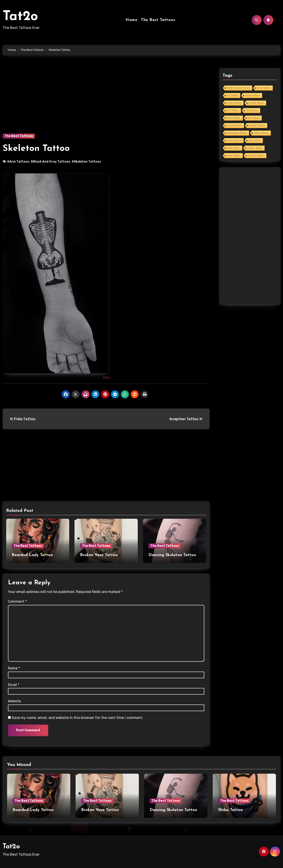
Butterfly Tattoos (257, 125)
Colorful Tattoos (256, 103)
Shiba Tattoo (230, 810)
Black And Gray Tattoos (238, 88)
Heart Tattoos (233, 148)
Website (14, 701)
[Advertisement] (107, 101)
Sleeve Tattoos (234, 140)
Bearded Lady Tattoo (32, 555)
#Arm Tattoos (18, 162)
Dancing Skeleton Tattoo (172, 555)
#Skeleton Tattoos (86, 162)
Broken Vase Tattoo (99, 555)
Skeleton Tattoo (36, 149)
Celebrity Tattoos (256, 155)
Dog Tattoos (254, 140)
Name (14, 668)
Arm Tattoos (233, 110)
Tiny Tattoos (252, 110)
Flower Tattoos (234, 103)
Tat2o (20, 17)
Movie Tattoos (234, 118)
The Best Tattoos (158, 20)
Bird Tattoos (254, 118)
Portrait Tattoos (234, 125)
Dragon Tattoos (255, 148)
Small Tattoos (264, 88)
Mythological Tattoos (237, 133)
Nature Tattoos (261, 133)
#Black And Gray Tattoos (50, 162)
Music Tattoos (234, 155)
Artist (106, 377)
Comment (17, 601)
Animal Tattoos (252, 95)
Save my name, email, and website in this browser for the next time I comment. (77, 718)
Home (131, 20)
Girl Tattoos (232, 95)
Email (14, 685)
